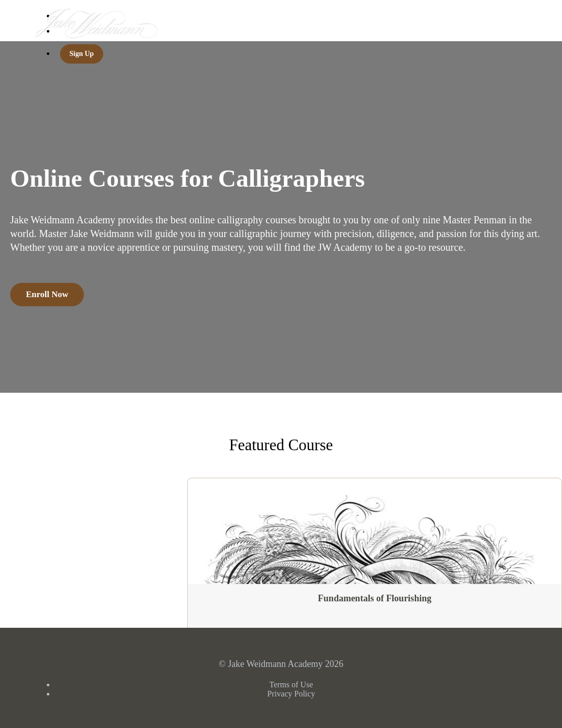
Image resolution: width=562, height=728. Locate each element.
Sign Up (82, 54)
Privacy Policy (291, 694)
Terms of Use (291, 685)
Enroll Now (47, 294)
